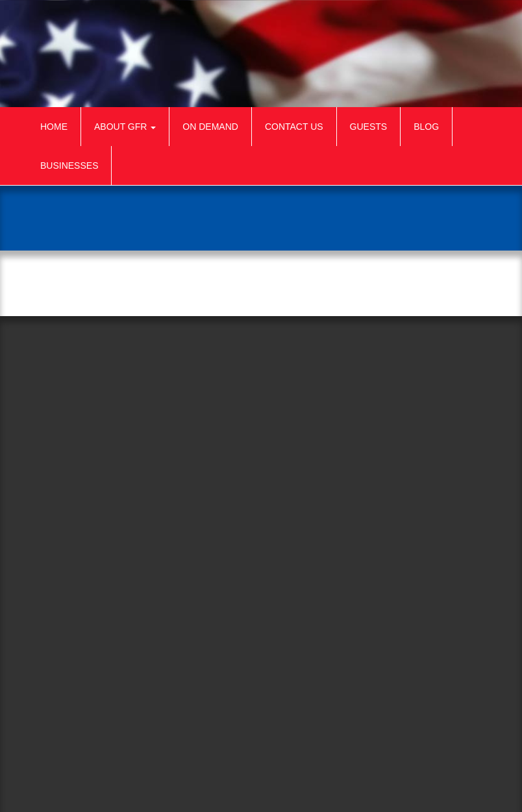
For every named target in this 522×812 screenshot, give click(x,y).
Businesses (69, 166)
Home (54, 127)
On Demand (210, 127)
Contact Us (294, 127)
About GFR (125, 127)
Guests (369, 127)
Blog (426, 127)
